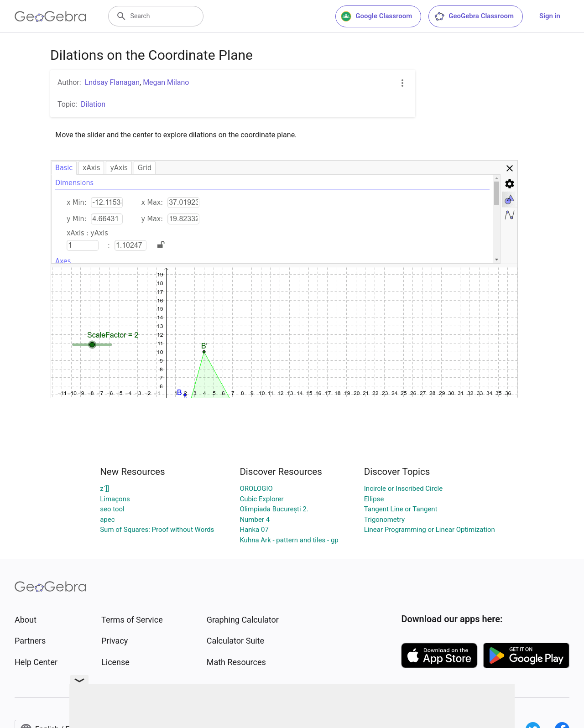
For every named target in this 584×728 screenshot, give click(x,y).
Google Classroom (376, 16)
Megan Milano (166, 82)
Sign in (550, 16)
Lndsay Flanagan (112, 82)
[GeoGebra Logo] (50, 16)
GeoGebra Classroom (474, 16)
